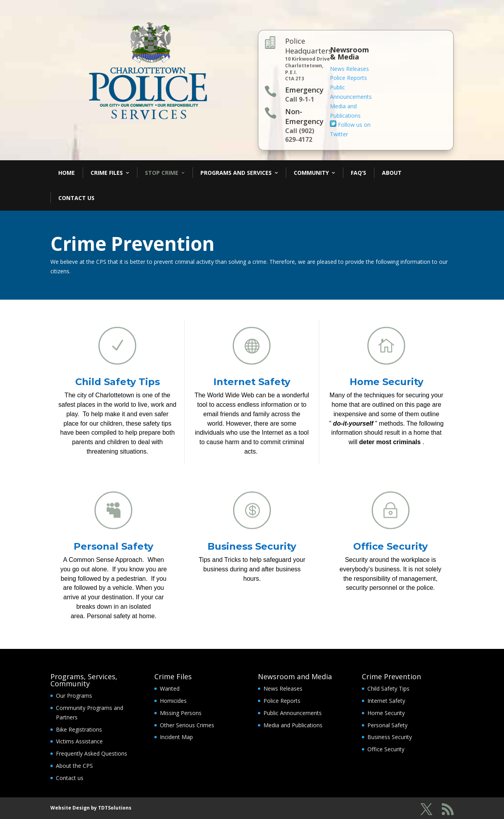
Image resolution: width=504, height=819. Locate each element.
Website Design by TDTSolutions (91, 808)
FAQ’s (359, 173)
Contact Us (76, 198)
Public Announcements (293, 713)
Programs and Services (236, 173)
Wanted (170, 688)
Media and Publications (293, 725)
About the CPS (74, 766)
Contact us (70, 778)
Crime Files (107, 173)
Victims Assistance (79, 741)
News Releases (349, 69)
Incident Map (176, 737)
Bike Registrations (79, 729)
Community (311, 173)
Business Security (252, 546)
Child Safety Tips (118, 382)
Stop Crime (162, 173)
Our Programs (74, 696)
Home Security (386, 382)
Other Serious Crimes (187, 725)
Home (67, 173)
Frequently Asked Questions (92, 753)
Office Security (390, 546)
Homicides (173, 701)
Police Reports (348, 78)
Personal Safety (113, 546)
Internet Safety (252, 382)
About (392, 173)
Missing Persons (181, 713)
